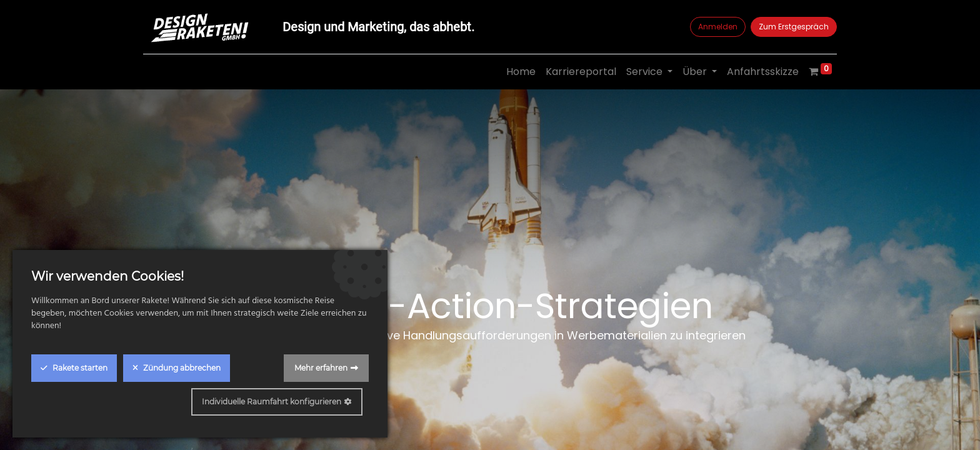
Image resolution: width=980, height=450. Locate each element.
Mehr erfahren (321, 368)
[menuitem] (521, 72)
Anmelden (718, 27)
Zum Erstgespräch (794, 27)
